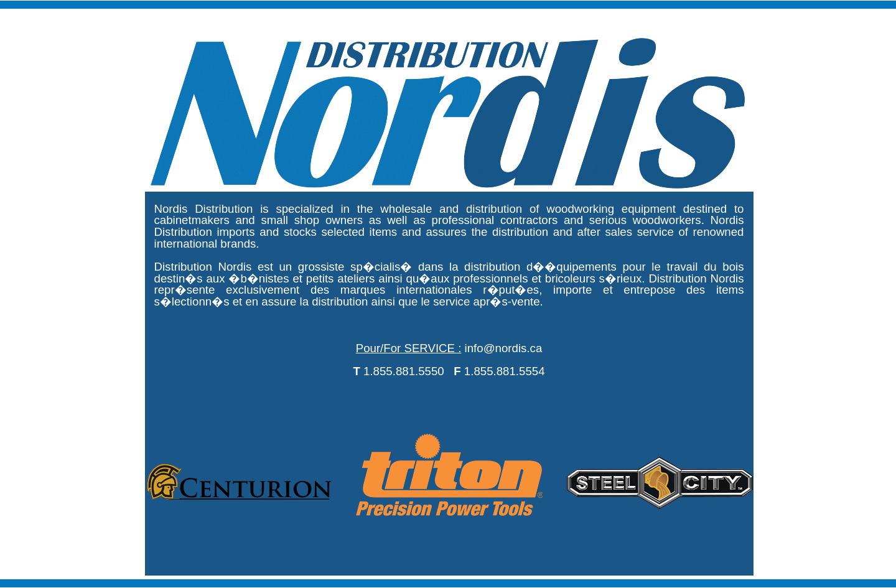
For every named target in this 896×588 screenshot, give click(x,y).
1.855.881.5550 (404, 371)
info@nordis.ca (504, 348)
